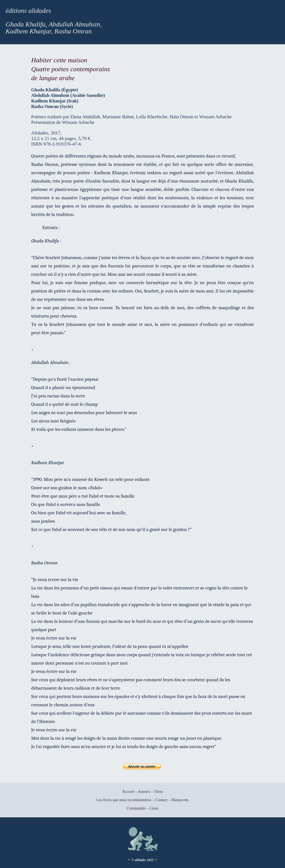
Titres (158, 792)
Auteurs (144, 792)
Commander (137, 808)
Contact (161, 800)
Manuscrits (180, 800)
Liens (154, 808)
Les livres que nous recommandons (124, 800)
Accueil (128, 792)
